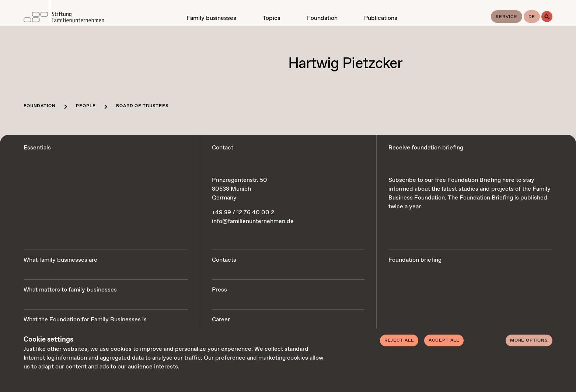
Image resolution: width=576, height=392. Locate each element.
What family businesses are (60, 260)
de (532, 17)
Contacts (224, 260)
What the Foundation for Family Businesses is (85, 320)
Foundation (39, 106)
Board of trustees (142, 106)
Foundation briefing (415, 260)
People (86, 106)
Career (221, 320)
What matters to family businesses (70, 290)
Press (219, 290)
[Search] (547, 17)
